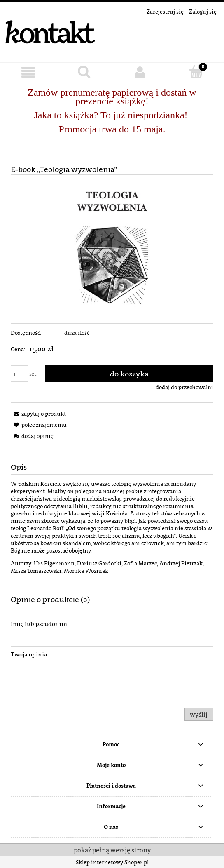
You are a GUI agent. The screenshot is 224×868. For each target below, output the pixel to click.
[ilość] (19, 374)
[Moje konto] (140, 72)
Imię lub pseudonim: (40, 624)
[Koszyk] (196, 72)
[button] (28, 72)
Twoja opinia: (30, 654)
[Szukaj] (84, 72)
